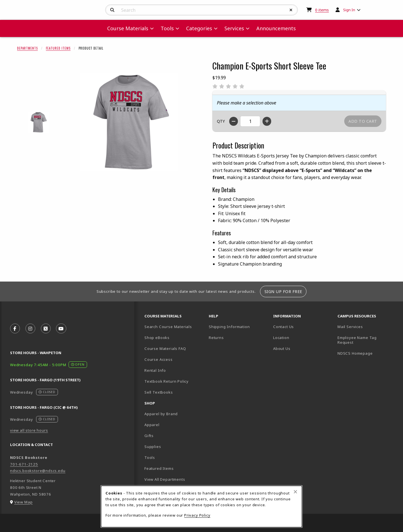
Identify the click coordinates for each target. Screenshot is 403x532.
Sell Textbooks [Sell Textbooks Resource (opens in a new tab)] (159, 392)
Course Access (159, 359)
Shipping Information (229, 327)
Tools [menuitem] (167, 28)
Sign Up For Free (283, 291)
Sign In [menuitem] (349, 10)
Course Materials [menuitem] (128, 28)
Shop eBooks (157, 338)
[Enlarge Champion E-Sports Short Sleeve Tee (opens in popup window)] (129, 122)
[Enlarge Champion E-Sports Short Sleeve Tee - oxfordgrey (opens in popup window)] (38, 122)
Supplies (153, 447)
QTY (221, 121)
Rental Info (155, 370)
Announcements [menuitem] (276, 28)
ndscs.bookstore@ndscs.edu (38, 471)
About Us (282, 349)
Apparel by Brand (161, 414)
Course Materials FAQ (165, 349)
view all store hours (29, 430)
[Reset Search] (291, 10)
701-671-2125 (24, 464)
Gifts (149, 436)
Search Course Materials (168, 327)
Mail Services (350, 327)
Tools (150, 457)
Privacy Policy (197, 515)
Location (281, 338)
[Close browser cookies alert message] (295, 492)
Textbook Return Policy (167, 381)
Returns (216, 338)
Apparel (152, 425)
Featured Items (58, 48)
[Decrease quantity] (234, 121)
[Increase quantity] (267, 121)
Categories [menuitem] (199, 28)
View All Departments (165, 479)
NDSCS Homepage (355, 353)
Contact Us (283, 327)
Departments (27, 48)
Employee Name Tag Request (357, 340)
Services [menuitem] (234, 28)
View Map (24, 502)
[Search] (112, 10)
